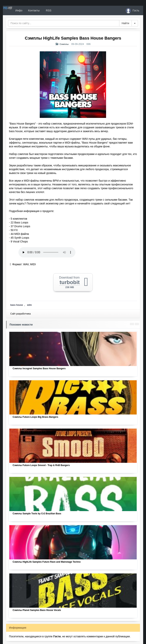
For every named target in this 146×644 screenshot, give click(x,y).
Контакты (47, 10)
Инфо (32, 10)
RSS (62, 10)
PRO (14, 10)
